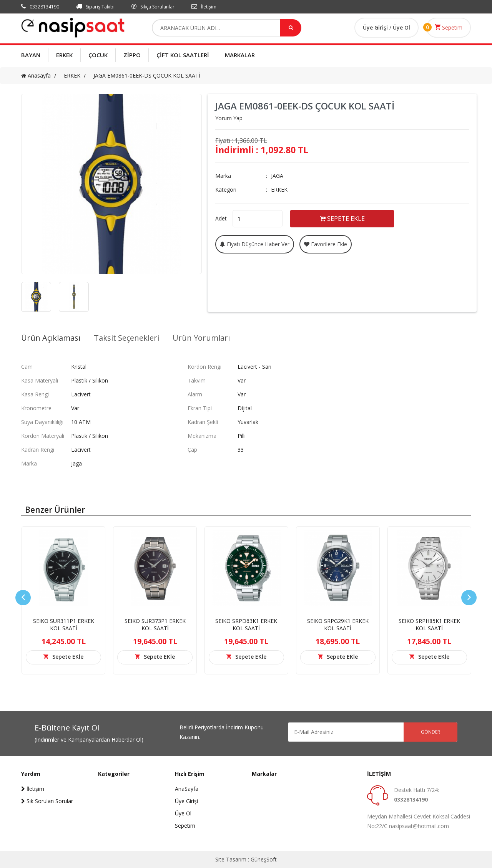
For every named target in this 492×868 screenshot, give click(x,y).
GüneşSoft (264, 859)
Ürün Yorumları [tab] (201, 338)
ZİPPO (132, 55)
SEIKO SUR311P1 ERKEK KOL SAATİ (64, 624)
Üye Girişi (376, 27)
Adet (221, 218)
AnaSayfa (187, 789)
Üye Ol (401, 27)
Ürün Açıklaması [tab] (51, 338)
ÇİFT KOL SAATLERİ (183, 55)
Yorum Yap (229, 118)
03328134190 (40, 7)
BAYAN (31, 55)
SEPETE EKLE (342, 219)
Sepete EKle (68, 657)
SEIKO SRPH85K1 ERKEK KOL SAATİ (429, 624)
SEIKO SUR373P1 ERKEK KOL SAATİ (155, 624)
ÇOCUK (98, 55)
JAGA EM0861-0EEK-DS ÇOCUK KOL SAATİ (147, 75)
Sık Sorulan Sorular (47, 801)
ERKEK (64, 55)
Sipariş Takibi (95, 7)
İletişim (204, 7)
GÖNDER (430, 732)
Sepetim (449, 27)
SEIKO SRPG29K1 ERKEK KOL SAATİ (338, 624)
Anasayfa (36, 75)
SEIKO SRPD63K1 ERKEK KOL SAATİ (246, 624)
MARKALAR (240, 55)
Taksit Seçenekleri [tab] (126, 338)
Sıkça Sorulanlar (153, 7)
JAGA (277, 176)
